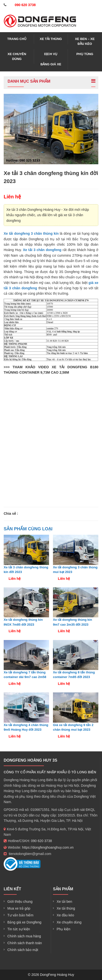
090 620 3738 (41, 841)
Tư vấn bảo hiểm (20, 915)
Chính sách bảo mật (23, 950)
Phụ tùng (85, 54)
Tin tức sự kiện (19, 929)
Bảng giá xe (51, 64)
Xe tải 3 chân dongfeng (42, 250)
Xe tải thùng (51, 39)
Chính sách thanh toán (25, 943)
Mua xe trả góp (19, 908)
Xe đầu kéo (65, 915)
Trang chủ (17, 39)
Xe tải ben (64, 902)
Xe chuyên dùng (17, 56)
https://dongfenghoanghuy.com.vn (48, 847)
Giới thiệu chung (20, 902)
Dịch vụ (51, 54)
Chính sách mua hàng (24, 936)
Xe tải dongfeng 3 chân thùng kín (31, 233)
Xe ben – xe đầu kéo (85, 41)
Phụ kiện (64, 929)
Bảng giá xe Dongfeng (24, 922)
